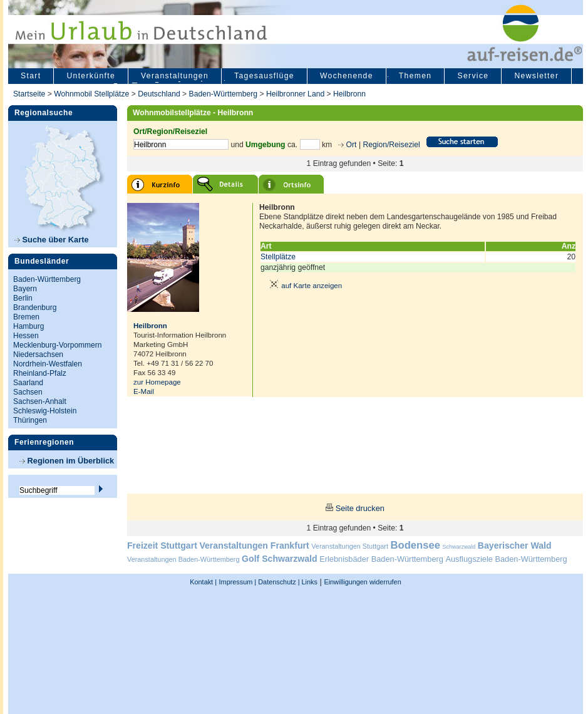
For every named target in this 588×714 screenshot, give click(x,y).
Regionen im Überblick (67, 461)
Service (473, 76)
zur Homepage (157, 382)
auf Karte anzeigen (304, 286)
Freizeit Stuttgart (162, 546)
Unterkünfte (91, 76)
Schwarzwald (459, 547)
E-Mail (144, 391)
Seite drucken (360, 508)
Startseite (29, 94)
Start (31, 76)
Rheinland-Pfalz (40, 373)
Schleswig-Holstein (45, 411)
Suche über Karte (52, 240)
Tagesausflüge (264, 76)
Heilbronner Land (295, 94)
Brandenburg (35, 308)
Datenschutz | (278, 582)
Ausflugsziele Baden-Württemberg (506, 559)
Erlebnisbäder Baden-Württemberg (381, 559)
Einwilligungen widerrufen (362, 582)
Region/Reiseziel (391, 145)
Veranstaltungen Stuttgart (350, 546)
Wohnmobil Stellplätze (91, 94)
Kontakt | (203, 582)
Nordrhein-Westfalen (48, 364)
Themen (415, 76)
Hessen (26, 336)
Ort (350, 145)
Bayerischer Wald (515, 546)
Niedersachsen (38, 354)
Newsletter (536, 76)
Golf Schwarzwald (279, 559)
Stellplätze (278, 257)
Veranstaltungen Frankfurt (254, 546)
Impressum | (238, 582)
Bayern (25, 289)
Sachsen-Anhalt (40, 401)
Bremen (26, 317)
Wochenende (347, 76)
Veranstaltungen (175, 76)
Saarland (28, 383)
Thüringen (30, 420)
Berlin (23, 298)
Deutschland (159, 94)
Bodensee (415, 545)
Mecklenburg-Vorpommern (57, 345)
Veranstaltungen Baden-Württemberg (183, 559)
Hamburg (28, 326)
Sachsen (28, 392)
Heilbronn (349, 94)
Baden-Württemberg (223, 94)
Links (309, 582)
